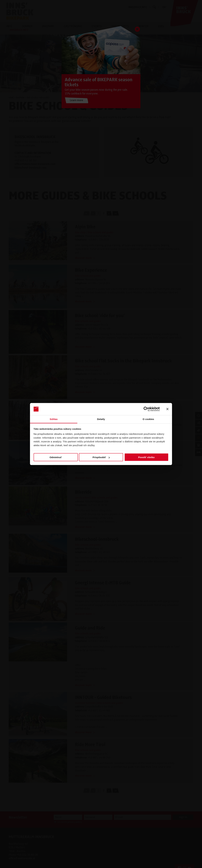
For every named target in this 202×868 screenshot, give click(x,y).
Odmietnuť (56, 457)
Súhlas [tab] (54, 419)
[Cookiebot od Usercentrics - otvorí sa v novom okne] (146, 409)
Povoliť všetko (146, 457)
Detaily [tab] (101, 419)
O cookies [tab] (148, 419)
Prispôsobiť (101, 457)
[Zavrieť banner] (167, 409)
